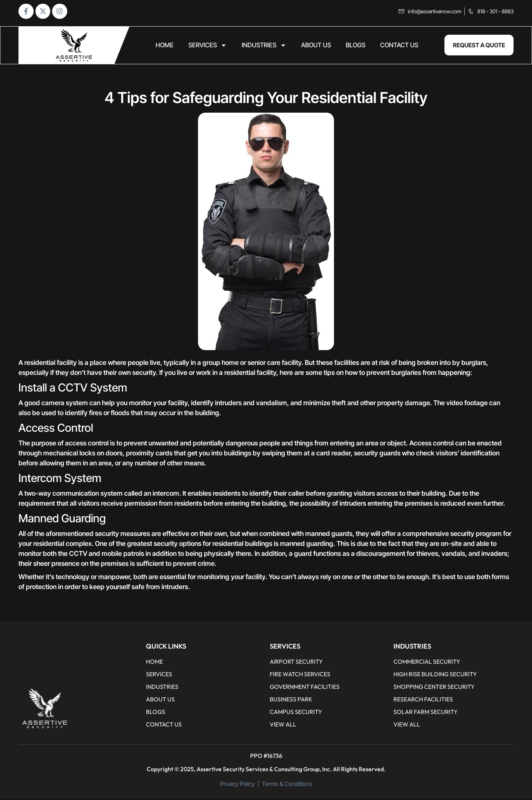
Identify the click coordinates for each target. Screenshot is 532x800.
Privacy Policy (237, 785)
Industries (264, 46)
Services (208, 46)
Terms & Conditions (287, 785)
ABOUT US (316, 47)
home (165, 47)
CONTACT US (399, 47)
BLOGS (356, 47)
